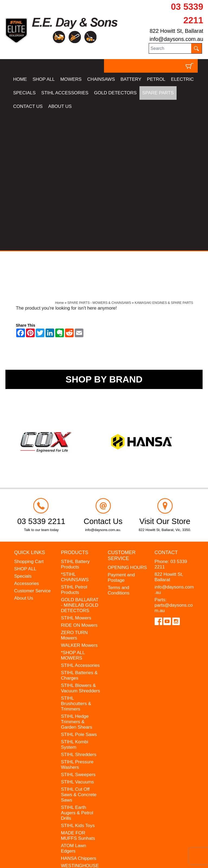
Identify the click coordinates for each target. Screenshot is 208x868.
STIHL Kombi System (74, 607)
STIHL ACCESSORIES (65, 93)
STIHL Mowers (76, 481)
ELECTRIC (182, 79)
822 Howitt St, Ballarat (176, 31)
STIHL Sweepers (78, 637)
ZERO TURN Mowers (74, 498)
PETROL (156, 79)
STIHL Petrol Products (74, 453)
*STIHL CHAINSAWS (75, 440)
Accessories (27, 446)
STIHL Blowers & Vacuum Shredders (80, 551)
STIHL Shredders (79, 617)
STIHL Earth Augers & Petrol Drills (77, 676)
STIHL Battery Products (75, 427)
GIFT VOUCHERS (80, 754)
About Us (24, 461)
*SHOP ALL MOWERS (73, 518)
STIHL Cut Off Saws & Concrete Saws (79, 658)
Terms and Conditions (119, 453)
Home (60, 166)
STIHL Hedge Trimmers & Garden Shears (77, 585)
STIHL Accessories (80, 528)
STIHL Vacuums (77, 645)
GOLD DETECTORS (115, 93)
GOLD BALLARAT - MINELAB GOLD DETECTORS (80, 468)
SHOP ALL (44, 79)
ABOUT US (60, 106)
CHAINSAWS (101, 79)
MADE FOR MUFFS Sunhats (78, 698)
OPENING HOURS (127, 430)
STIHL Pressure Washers (77, 627)
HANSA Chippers (79, 721)
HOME (20, 79)
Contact (166, 415)
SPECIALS (24, 93)
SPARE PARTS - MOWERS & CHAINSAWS (99, 166)
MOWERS (71, 79)
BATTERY (131, 79)
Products (75, 415)
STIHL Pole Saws (79, 597)
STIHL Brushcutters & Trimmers (76, 566)
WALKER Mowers (79, 508)
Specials (23, 439)
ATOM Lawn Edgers (74, 711)
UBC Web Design (53, 856)
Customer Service (32, 454)
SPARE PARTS (158, 93)
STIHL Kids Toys (78, 688)
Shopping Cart (29, 424)
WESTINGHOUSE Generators (80, 731)
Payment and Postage (121, 440)
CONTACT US (28, 106)
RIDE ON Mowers (79, 488)
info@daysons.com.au (176, 39)
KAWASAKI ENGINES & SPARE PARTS (164, 166)
